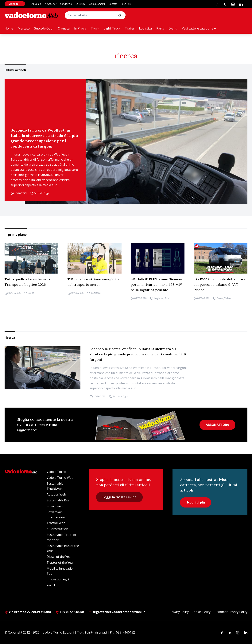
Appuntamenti (97, 4)
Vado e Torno (56, 472)
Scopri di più (196, 502)
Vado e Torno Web (60, 478)
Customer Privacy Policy (231, 612)
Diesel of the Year (59, 557)
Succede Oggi (44, 28)
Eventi (173, 28)
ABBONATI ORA (217, 425)
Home (9, 28)
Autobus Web (56, 494)
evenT (51, 585)
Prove (220, 298)
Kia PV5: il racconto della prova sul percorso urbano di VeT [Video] (220, 284)
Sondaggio (66, 4)
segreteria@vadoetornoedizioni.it (117, 612)
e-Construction (57, 529)
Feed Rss (126, 4)
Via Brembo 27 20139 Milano (28, 612)
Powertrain (55, 506)
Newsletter (51, 4)
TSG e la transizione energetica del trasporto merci (94, 282)
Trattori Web (56, 523)
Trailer (130, 28)
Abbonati (15, 4)
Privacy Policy (179, 612)
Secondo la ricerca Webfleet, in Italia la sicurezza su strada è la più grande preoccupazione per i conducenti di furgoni (44, 138)
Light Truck (112, 28)
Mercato (24, 28)
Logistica (145, 28)
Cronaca (64, 28)
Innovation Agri (58, 579)
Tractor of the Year (60, 563)
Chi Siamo (36, 4)
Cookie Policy (201, 612)
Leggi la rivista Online (119, 497)
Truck (95, 28)
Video (228, 298)
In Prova (80, 28)
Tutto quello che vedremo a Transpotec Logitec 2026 (27, 282)
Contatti (113, 4)
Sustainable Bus (58, 500)
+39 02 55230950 (70, 612)
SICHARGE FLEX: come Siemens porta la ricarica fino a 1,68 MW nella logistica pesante (157, 284)
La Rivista (81, 4)
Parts (160, 28)
